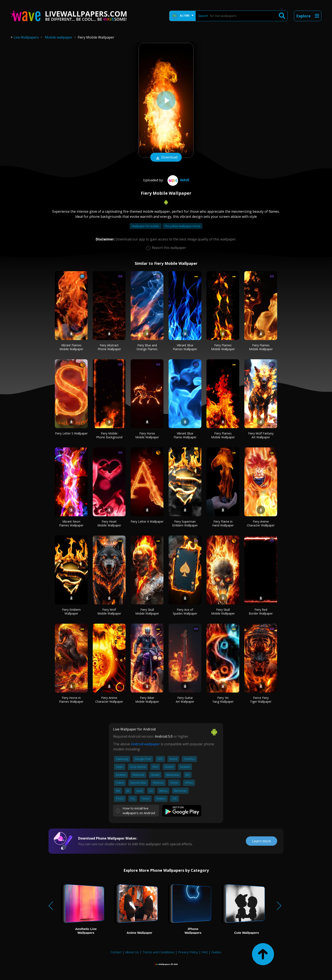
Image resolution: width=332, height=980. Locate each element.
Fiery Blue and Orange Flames (147, 347)
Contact (116, 952)
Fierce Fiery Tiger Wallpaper (261, 700)
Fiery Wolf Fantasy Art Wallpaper (261, 435)
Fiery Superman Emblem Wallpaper (185, 523)
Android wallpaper (145, 744)
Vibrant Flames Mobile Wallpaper (71, 347)
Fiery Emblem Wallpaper (71, 611)
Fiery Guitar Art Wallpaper (185, 700)
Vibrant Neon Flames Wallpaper (71, 523)
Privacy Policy (188, 952)
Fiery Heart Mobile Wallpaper (109, 523)
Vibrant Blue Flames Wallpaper (185, 347)
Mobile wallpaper (59, 37)
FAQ (205, 952)
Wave (178, 180)
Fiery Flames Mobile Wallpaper (223, 347)
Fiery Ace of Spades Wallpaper (185, 611)
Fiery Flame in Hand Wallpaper (223, 523)
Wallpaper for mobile (146, 226)
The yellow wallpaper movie (182, 226)
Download (166, 158)
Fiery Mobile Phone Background (109, 435)
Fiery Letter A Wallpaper (147, 521)
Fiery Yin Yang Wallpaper (223, 700)
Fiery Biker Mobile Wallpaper (147, 700)
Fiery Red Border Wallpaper (261, 611)
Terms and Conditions (158, 952)
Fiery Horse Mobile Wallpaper (147, 435)
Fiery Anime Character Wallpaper (261, 523)
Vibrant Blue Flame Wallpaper (185, 435)
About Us (132, 952)
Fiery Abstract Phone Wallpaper (109, 347)
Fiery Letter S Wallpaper (71, 433)
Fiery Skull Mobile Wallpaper (147, 611)
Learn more (261, 841)
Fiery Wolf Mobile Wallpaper (109, 611)
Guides (216, 952)
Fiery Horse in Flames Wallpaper (71, 700)
